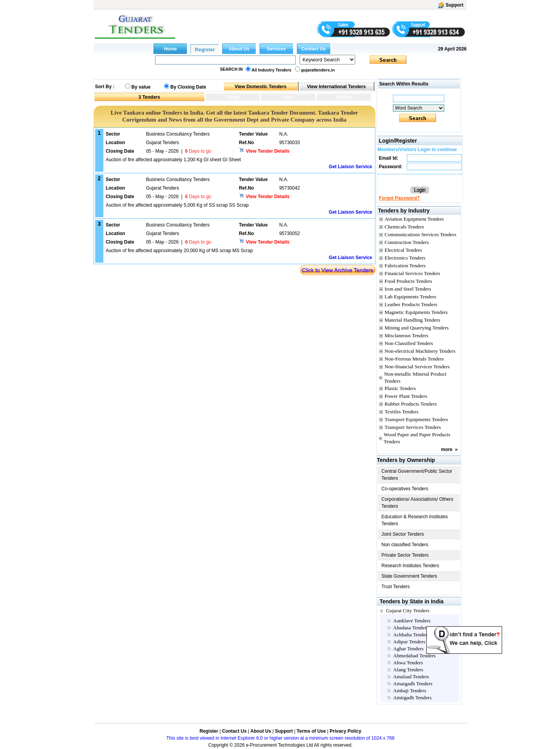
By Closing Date (188, 87)
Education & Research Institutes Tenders (415, 520)
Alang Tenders (408, 670)
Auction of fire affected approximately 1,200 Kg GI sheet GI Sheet (173, 160)
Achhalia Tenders (411, 635)
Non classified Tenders (405, 545)
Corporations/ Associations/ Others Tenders (418, 503)
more (447, 449)
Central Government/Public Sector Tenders (417, 475)
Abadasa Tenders (411, 628)
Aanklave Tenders (412, 621)
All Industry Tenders (272, 70)
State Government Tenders (409, 576)
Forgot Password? (399, 198)
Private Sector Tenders (405, 555)
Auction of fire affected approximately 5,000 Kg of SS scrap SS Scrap (177, 205)
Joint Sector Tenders (403, 534)
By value (141, 87)
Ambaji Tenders (410, 691)
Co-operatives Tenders (405, 489)
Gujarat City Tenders (408, 611)
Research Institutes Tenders (411, 566)
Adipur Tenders (409, 642)
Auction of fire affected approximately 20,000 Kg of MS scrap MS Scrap (179, 251)
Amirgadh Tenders (413, 698)
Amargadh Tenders (413, 684)
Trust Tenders (396, 587)
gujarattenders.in (318, 70)
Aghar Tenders (408, 649)
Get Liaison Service (350, 167)
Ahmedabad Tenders (414, 656)
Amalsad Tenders (411, 677)
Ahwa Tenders (408, 663)
